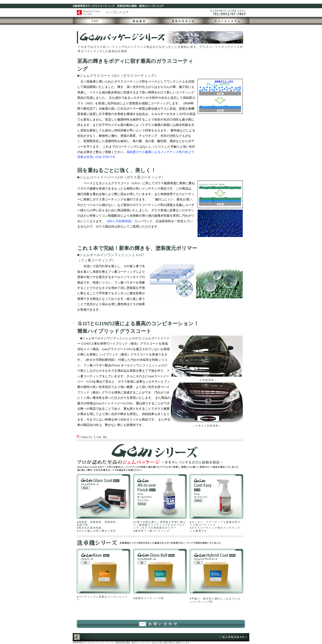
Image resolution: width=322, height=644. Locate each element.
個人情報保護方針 (234, 637)
